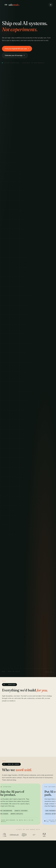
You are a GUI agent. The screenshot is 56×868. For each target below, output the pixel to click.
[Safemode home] (12, 5)
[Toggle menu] (51, 5)
